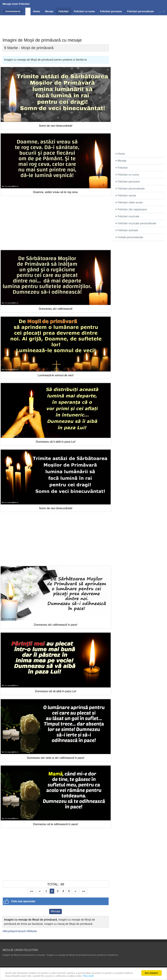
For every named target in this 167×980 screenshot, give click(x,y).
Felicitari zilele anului (129, 202)
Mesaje (56, 911)
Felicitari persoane (128, 182)
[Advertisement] (84, 23)
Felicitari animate (127, 230)
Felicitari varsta (126, 196)
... (160, 11)
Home (120, 154)
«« (32, 891)
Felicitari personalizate (130, 189)
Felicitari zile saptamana (131, 209)
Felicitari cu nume (127, 175)
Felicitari (122, 168)
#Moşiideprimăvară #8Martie (20, 931)
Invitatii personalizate (129, 237)
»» (83, 891)
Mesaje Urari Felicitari (16, 4)
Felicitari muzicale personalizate (136, 223)
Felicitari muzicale (128, 216)
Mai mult (88, 976)
